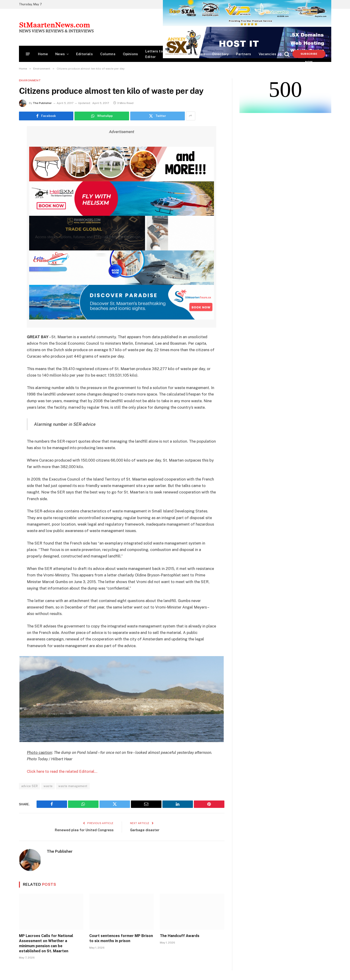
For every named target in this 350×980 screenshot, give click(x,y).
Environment (30, 80)
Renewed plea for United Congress (84, 830)
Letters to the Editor (157, 54)
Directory (221, 54)
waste (48, 786)
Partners (243, 54)
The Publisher (42, 103)
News (60, 54)
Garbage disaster (145, 830)
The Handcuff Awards (180, 936)
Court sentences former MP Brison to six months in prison (121, 938)
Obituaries (196, 54)
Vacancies (268, 54)
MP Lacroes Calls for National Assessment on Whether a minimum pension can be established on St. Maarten (46, 943)
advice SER (30, 786)
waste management (73, 786)
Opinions (130, 54)
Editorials (84, 54)
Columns (108, 54)
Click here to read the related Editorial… (62, 771)
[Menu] (28, 54)
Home (43, 54)
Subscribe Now (309, 55)
